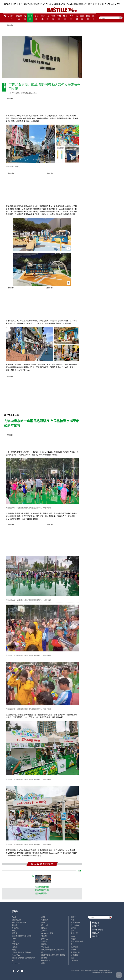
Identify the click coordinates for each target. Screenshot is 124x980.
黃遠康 (73, 939)
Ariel (14, 917)
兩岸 (77, 18)
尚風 (14, 941)
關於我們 (96, 936)
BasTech (109, 4)
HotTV (117, 4)
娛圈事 (57, 4)
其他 (93, 18)
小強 (72, 931)
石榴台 (34, 4)
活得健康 (74, 955)
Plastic (70, 4)
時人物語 (45, 925)
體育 (76, 4)
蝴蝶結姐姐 (46, 960)
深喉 (43, 917)
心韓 (63, 4)
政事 (25, 18)
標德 (43, 963)
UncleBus (45, 947)
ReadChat (16, 955)
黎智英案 (19, 18)
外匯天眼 (16, 928)
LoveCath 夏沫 (47, 933)
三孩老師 (16, 944)
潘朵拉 (15, 947)
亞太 (51, 4)
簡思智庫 (74, 947)
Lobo (73, 936)
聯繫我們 (96, 933)
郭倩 (43, 922)
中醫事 (59, 18)
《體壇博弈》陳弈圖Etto (22, 952)
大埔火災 (11, 18)
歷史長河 (92, 4)
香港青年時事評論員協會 (22, 936)
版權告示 (96, 923)
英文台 (27, 4)
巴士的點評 (17, 920)
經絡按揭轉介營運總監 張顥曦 (53, 955)
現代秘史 (45, 920)
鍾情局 (15, 925)
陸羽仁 (44, 928)
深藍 (72, 920)
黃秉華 (44, 936)
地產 (48, 18)
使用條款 (96, 926)
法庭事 (36, 18)
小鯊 (14, 931)
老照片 (15, 950)
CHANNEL (43, 4)
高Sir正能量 (75, 922)
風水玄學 (74, 933)
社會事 (30, 18)
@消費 (82, 18)
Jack (14, 939)
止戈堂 (73, 928)
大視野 (72, 18)
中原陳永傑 (75, 952)
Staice (73, 950)
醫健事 (65, 18)
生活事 (101, 4)
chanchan (16, 963)
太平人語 (45, 939)
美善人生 (83, 4)
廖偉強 (44, 944)
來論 (72, 958)
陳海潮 (44, 958)
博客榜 (88, 18)
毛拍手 (73, 917)
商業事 (53, 18)
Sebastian (75, 925)
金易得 (44, 941)
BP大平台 (18, 4)
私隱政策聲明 (98, 930)
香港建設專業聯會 (19, 922)
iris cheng (75, 960)
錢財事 (43, 18)
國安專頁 (8, 4)
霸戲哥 (15, 933)
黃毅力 (44, 931)
